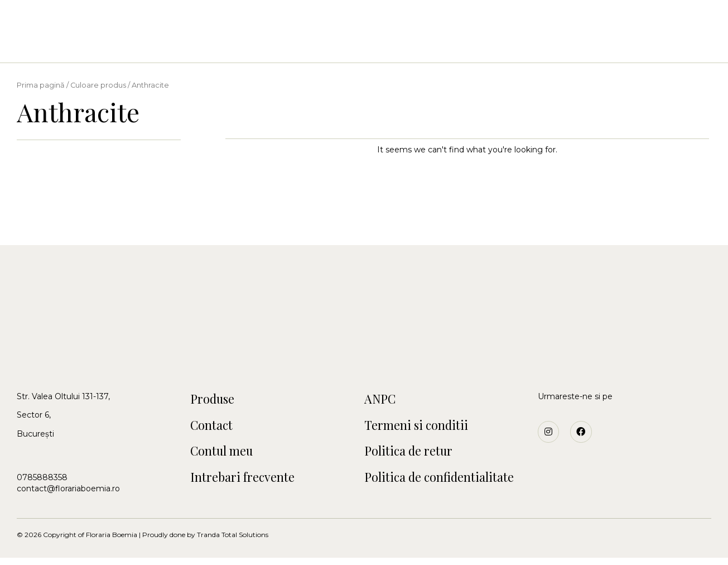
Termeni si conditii (421, 428)
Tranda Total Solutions (233, 542)
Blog (545, 45)
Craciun (384, 45)
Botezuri (329, 45)
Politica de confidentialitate (446, 483)
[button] (45, 27)
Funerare (439, 45)
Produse (215, 400)
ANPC (382, 400)
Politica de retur (413, 456)
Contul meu (226, 456)
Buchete (231, 45)
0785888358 (42, 477)
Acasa (182, 45)
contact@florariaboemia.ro (68, 489)
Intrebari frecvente (248, 483)
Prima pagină (41, 85)
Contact (497, 45)
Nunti (279, 45)
